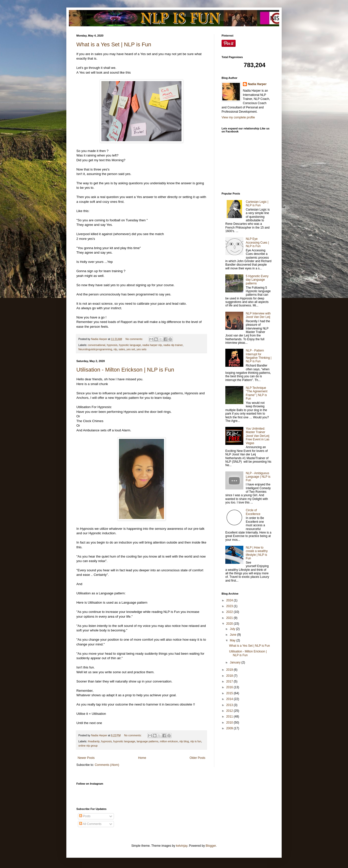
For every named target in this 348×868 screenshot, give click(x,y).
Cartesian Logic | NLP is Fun (257, 204)
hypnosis (112, 345)
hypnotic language (130, 345)
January (236, 662)
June (233, 635)
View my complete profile (238, 117)
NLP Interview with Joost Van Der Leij (258, 315)
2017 (230, 681)
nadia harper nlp (152, 345)
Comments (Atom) (107, 765)
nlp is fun (196, 741)
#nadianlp (94, 741)
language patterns (147, 741)
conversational (97, 345)
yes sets (141, 349)
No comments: (135, 339)
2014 (230, 699)
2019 (230, 670)
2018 (230, 676)
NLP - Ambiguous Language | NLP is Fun (258, 477)
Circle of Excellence (253, 512)
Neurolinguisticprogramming (95, 349)
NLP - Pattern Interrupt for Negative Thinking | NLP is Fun (259, 356)
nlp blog (184, 741)
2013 (230, 705)
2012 (230, 711)
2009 (230, 728)
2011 (230, 717)
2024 (230, 600)
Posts (85, 816)
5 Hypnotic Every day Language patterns (257, 280)
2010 (230, 723)
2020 (230, 624)
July (233, 629)
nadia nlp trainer (173, 345)
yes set (131, 349)
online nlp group (88, 746)
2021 (230, 618)
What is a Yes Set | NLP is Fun (114, 44)
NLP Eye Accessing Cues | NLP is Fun (257, 242)
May (233, 640)
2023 (230, 606)
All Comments (90, 824)
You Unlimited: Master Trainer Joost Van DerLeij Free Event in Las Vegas (258, 436)
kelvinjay (182, 846)
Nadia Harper (257, 84)
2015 (230, 693)
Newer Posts (86, 758)
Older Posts (197, 758)
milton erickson (169, 741)
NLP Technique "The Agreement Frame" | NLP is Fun (257, 393)
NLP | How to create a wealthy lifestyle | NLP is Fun (257, 553)
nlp (115, 349)
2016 (230, 687)
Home (142, 758)
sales (122, 349)
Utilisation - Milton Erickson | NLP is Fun (125, 370)
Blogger (211, 846)
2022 (230, 612)
